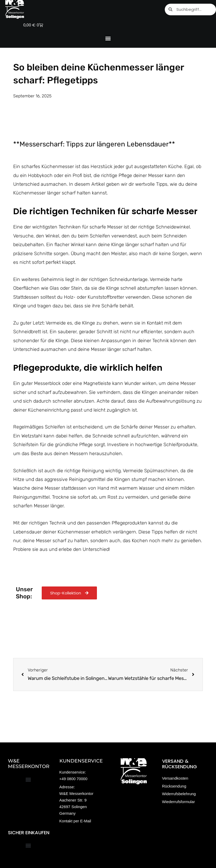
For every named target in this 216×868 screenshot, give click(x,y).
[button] (108, 38)
